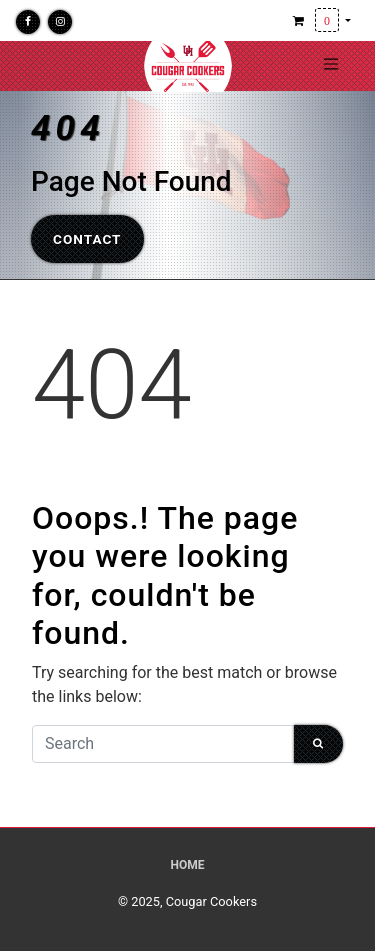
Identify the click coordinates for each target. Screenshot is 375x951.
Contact (87, 239)
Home (187, 865)
